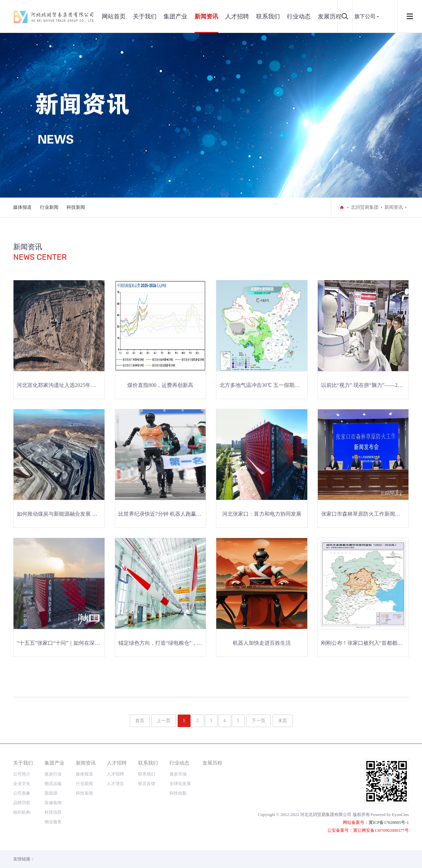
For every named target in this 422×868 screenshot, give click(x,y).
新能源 (51, 793)
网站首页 (114, 16)
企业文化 (22, 784)
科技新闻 (76, 207)
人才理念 (115, 784)
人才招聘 (237, 16)
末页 (283, 721)
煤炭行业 (53, 774)
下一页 (258, 721)
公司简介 (22, 774)
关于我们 (145, 16)
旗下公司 (365, 16)
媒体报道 (22, 207)
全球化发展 (180, 784)
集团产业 (175, 16)
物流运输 (53, 784)
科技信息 (53, 812)
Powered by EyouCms (390, 814)
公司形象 (22, 793)
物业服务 (53, 822)
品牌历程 (22, 803)
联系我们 (268, 16)
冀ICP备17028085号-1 (389, 822)
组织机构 (22, 812)
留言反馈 (147, 784)
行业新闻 (49, 207)
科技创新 (178, 793)
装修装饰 (53, 803)
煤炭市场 (178, 774)
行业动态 (299, 16)
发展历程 (330, 16)
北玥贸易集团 (365, 207)
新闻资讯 (206, 16)
